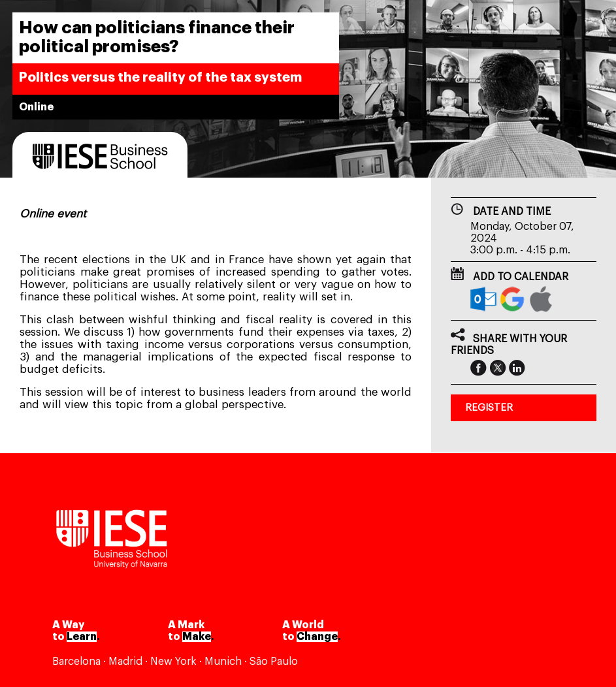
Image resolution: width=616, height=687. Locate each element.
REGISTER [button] (489, 408)
